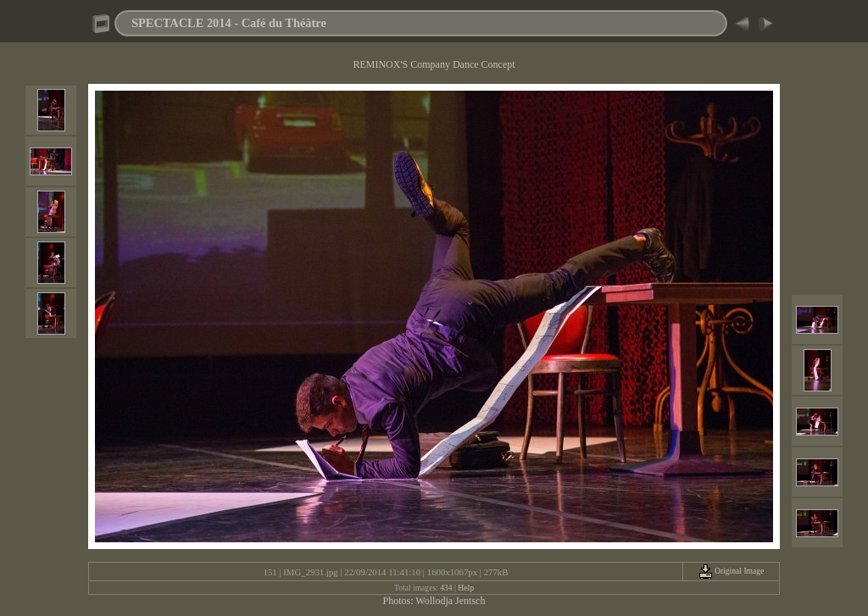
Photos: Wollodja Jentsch (434, 601)
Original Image (732, 571)
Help (466, 588)
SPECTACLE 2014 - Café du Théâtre (229, 23)
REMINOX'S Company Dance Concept (434, 64)
